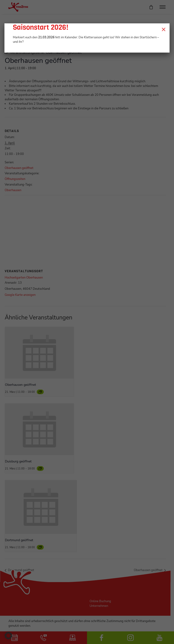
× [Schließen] (164, 29)
